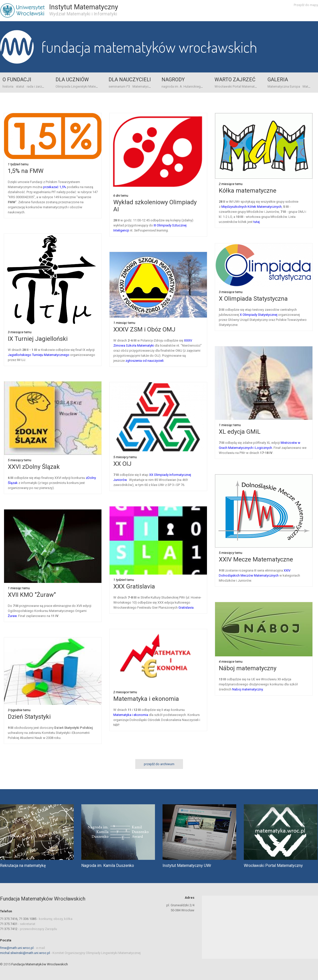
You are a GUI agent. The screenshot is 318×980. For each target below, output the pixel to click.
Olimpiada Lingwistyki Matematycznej (83, 86)
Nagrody (173, 80)
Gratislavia (186, 608)
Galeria (278, 80)
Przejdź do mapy (306, 5)
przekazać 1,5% (55, 187)
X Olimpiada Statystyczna (253, 299)
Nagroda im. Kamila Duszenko (108, 866)
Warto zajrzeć (235, 80)
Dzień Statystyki (29, 717)
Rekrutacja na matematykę (23, 866)
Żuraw (12, 616)
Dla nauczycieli (130, 80)
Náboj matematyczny (248, 668)
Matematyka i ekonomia (146, 699)
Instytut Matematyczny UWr (187, 866)
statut (20, 86)
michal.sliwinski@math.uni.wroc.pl (25, 953)
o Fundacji (17, 80)
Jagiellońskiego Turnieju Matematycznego (39, 355)
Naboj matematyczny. (248, 689)
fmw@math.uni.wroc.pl (17, 948)
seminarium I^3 (119, 86)
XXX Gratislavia (134, 586)
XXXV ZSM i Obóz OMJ (144, 329)
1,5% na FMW (26, 171)
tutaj (257, 222)
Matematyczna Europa (149, 86)
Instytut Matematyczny (84, 7)
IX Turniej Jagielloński (38, 339)
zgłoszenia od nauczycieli (144, 361)
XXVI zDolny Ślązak (34, 467)
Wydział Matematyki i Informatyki (83, 14)
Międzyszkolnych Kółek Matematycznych (251, 207)
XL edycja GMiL (240, 432)
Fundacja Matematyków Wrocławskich (149, 47)
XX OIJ (122, 464)
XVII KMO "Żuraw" (32, 595)
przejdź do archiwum (159, 764)
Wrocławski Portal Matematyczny (239, 86)
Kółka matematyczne (248, 191)
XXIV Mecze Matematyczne (256, 559)
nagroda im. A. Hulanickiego (182, 86)
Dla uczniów (72, 80)
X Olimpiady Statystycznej (259, 315)
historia (8, 86)
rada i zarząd (36, 86)
